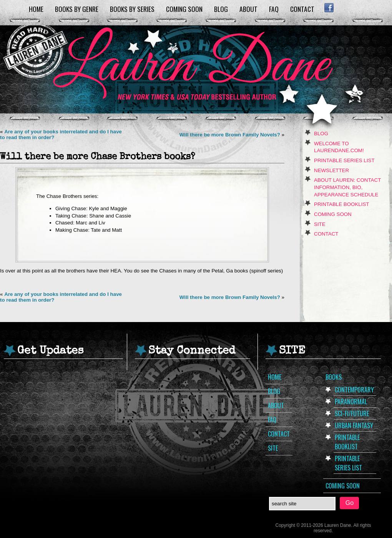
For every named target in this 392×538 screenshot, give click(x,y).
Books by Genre (77, 9)
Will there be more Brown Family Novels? (230, 135)
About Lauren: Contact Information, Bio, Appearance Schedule (347, 187)
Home (36, 9)
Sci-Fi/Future (352, 413)
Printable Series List (344, 160)
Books (334, 377)
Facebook (329, 8)
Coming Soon (184, 9)
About (248, 9)
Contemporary (354, 390)
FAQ (274, 9)
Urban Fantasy (354, 425)
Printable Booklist (341, 204)
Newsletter (331, 170)
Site (320, 224)
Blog (221, 9)
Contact (302, 9)
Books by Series (132, 9)
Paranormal (351, 402)
